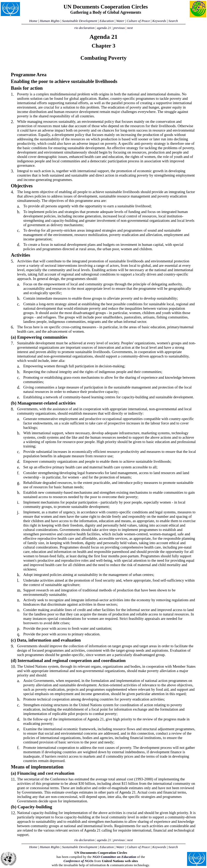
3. (12, 171)
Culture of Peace (138, 21)
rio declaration (84, 28)
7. (12, 343)
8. (12, 409)
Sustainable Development (80, 21)
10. (13, 667)
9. (12, 646)
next (130, 28)
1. (12, 94)
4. (12, 192)
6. (12, 327)
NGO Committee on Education (114, 857)
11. (13, 779)
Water (120, 21)
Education (107, 21)
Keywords (159, 21)
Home (33, 21)
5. (12, 261)
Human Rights (50, 21)
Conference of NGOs (78, 861)
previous (119, 28)
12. (13, 813)
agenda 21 (104, 28)
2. (12, 122)
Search (173, 21)
